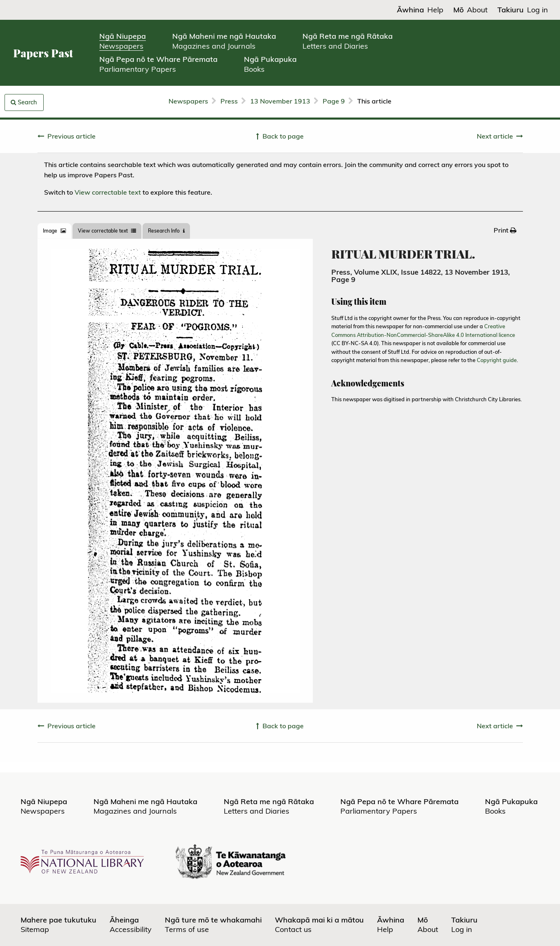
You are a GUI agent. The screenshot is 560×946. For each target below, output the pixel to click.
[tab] (54, 231)
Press (229, 101)
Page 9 (334, 101)
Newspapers (188, 101)
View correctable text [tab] (107, 231)
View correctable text (108, 192)
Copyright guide (497, 360)
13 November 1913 (280, 101)
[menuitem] (505, 230)
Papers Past (43, 53)
